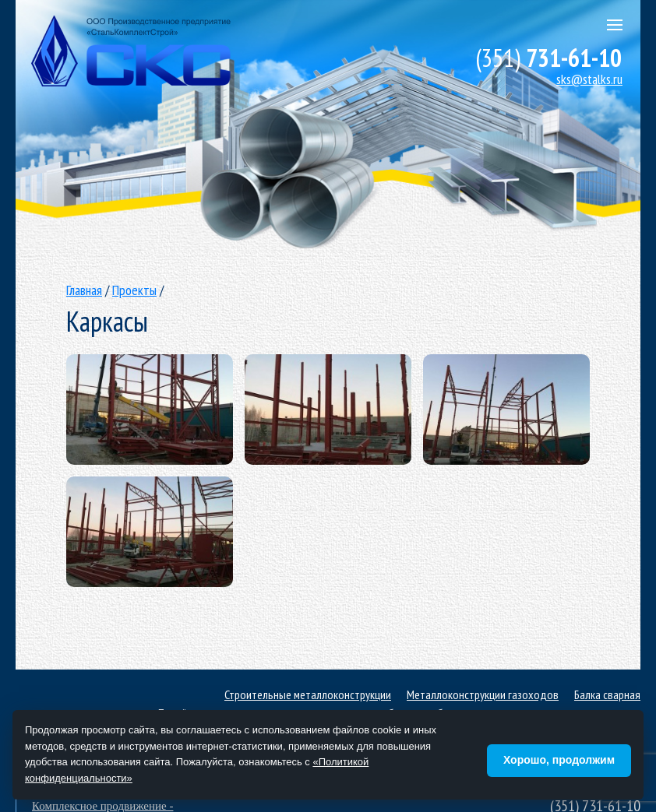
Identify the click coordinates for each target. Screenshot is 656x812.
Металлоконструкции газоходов (483, 694)
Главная (84, 290)
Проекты (134, 290)
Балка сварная (607, 694)
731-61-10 (548, 58)
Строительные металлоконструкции (308, 694)
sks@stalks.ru (589, 79)
